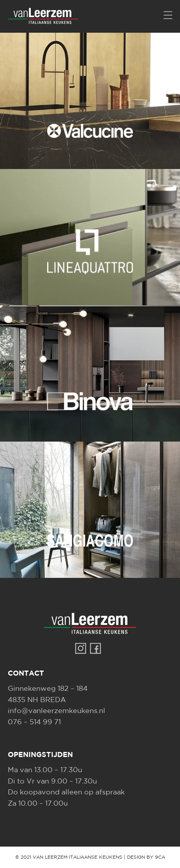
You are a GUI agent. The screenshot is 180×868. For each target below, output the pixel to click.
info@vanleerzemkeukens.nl (56, 711)
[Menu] (168, 16)
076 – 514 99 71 (34, 722)
